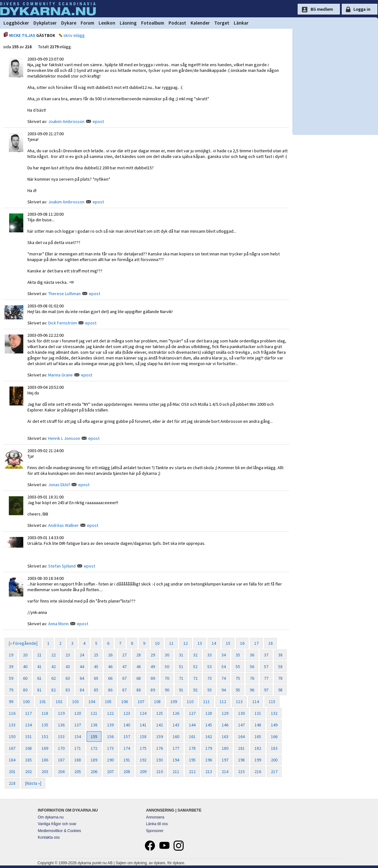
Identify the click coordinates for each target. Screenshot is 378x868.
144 (192, 725)
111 (206, 702)
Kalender (200, 23)
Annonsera (155, 817)
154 (78, 737)
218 (12, 783)
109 (174, 702)
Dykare (69, 23)
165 (258, 737)
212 (192, 772)
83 (68, 690)
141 (143, 725)
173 (110, 748)
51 (181, 667)
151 (29, 737)
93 (209, 690)
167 (12, 748)
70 (167, 678)
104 (92, 702)
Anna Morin (58, 624)
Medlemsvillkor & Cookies (59, 831)
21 (39, 655)
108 (157, 702)
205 (78, 772)
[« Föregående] (23, 643)
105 (108, 702)
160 (176, 737)
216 (258, 772)
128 (209, 713)
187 (61, 760)
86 (110, 690)
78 (280, 678)
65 (96, 678)
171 (78, 748)
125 (160, 713)
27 (124, 655)
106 (125, 702)
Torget (222, 23)
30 (167, 655)
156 (110, 737)
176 (160, 748)
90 (167, 690)
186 (45, 760)
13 (200, 643)
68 (139, 678)
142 (160, 725)
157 (127, 737)
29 (153, 655)
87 (124, 690)
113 (239, 702)
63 (68, 678)
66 (110, 678)
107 (141, 702)
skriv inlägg (74, 35)
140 (127, 725)
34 (224, 655)
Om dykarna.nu (51, 817)
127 (192, 713)
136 (61, 725)
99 (11, 702)
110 (190, 702)
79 (11, 690)
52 (195, 667)
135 (45, 725)
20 (25, 655)
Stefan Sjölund (62, 566)
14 (214, 643)
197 (225, 760)
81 (39, 690)
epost (98, 121)
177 (176, 748)
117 (29, 713)
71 (181, 678)
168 (29, 748)
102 (59, 702)
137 (78, 725)
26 (110, 655)
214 (225, 772)
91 (181, 690)
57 (266, 667)
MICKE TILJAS (22, 35)
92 (195, 690)
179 (209, 748)
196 (209, 760)
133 (12, 725)
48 (139, 667)
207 (110, 772)
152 (45, 737)
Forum (87, 23)
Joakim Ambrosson (66, 121)
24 (82, 655)
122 (110, 713)
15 (228, 643)
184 (12, 760)
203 (45, 772)
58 (280, 667)
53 (209, 667)
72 (195, 678)
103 (75, 702)
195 (192, 760)
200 (274, 760)
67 (124, 678)
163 (225, 737)
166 (274, 737)
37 (266, 655)
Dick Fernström (63, 323)
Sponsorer (155, 831)
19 (11, 655)
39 (11, 667)
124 (143, 713)
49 (153, 667)
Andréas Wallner (63, 525)
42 (54, 667)
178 (192, 748)
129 (225, 713)
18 (271, 643)
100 (26, 702)
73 (209, 678)
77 (266, 678)
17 (256, 643)
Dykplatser (45, 23)
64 (82, 678)
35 (238, 655)
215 (241, 772)
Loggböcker (16, 23)
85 (96, 690)
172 (94, 748)
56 (252, 667)
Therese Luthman (64, 294)
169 (45, 748)
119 (61, 713)
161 (192, 737)
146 (225, 725)
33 (209, 655)
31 (181, 655)
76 (252, 678)
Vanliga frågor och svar (57, 824)
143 (176, 725)
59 (11, 678)
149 (274, 725)
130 (241, 713)
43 (68, 667)
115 (272, 702)
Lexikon (107, 23)
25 (96, 655)
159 (160, 737)
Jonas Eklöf (59, 485)
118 (45, 713)
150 (12, 737)
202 (29, 772)
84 (82, 690)
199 (258, 760)
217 (274, 772)
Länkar (241, 23)
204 (61, 772)
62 (54, 678)
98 (280, 690)
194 (176, 760)
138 (94, 725)
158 (143, 737)
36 (252, 655)
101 (43, 702)
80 (25, 690)
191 (127, 760)
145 (209, 725)
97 (266, 690)
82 (54, 690)
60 (25, 678)
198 (241, 760)
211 (176, 772)
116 (12, 713)
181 (241, 748)
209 (143, 772)
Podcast (177, 23)
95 (238, 690)
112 (223, 702)
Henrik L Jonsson (64, 438)
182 (258, 748)
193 (160, 760)
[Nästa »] (33, 783)
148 (258, 725)
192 (143, 760)
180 (225, 748)
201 (12, 772)
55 (238, 667)
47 (124, 667)
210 (160, 772)
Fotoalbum (153, 23)
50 (167, 667)
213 (209, 772)
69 (153, 678)
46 (110, 667)
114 (256, 702)
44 (82, 667)
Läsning (128, 23)
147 (241, 725)
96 (252, 690)
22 (54, 655)
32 (195, 655)
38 (280, 655)
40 (25, 667)
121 (94, 713)
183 (274, 748)
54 (224, 667)
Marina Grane (60, 375)
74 (224, 678)
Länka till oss (157, 824)
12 (186, 643)
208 (127, 772)
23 (68, 655)
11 (171, 643)
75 (238, 678)
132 (274, 713)
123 (127, 713)
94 (224, 690)
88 (139, 690)
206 (94, 772)
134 (29, 725)
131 (258, 713)
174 (127, 748)
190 (110, 760)
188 (78, 760)
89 (153, 690)
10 (157, 643)
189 (94, 760)
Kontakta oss (49, 837)
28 (139, 655)
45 (96, 667)
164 (241, 737)
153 (61, 737)
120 (78, 713)
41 (39, 667)
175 (143, 748)
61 (39, 678)
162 (209, 737)
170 (61, 748)
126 (176, 713)
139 (110, 725)
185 (29, 760)
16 (242, 643)
